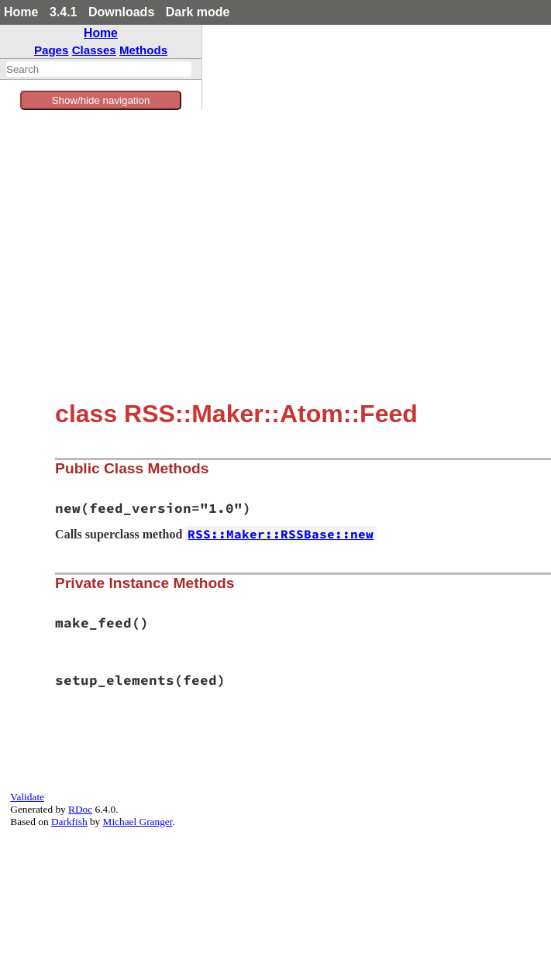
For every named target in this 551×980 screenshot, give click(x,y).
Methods (143, 50)
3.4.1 (64, 12)
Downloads (121, 12)
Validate (27, 797)
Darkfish (69, 822)
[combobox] (99, 69)
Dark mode (198, 12)
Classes (94, 50)
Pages (52, 50)
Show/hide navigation (101, 100)
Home (21, 12)
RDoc (80, 809)
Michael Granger (138, 822)
